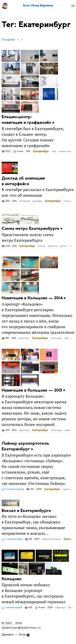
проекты (52, 246)
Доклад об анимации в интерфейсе (23, 181)
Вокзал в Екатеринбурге (26, 511)
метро (42, 246)
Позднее (8, 40)
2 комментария (12, 539)
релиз (63, 246)
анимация (25, 201)
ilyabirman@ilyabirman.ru (21, 628)
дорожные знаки (51, 539)
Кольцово (56, 338)
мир (54, 151)
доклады (37, 201)
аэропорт (24, 338)
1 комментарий (12, 608)
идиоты (67, 489)
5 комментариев (13, 489)
